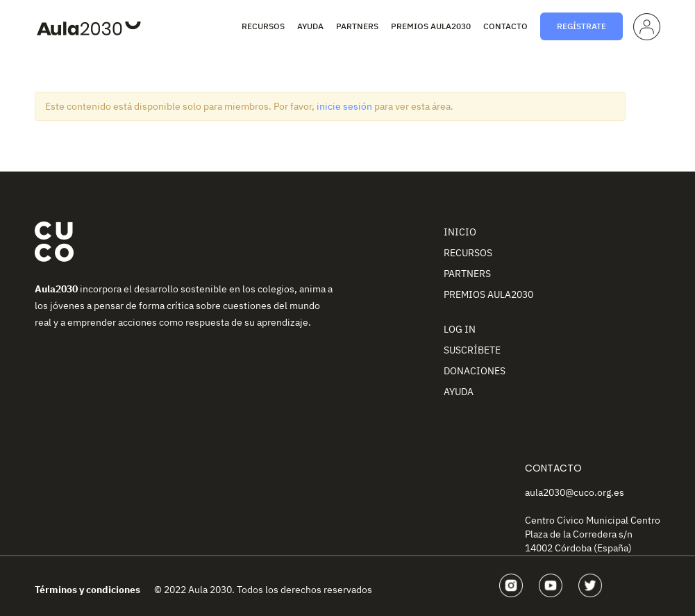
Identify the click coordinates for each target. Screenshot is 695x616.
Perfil (645, 24)
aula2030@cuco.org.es (575, 492)
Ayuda (310, 26)
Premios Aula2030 (431, 26)
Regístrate (581, 26)
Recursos (263, 26)
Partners (357, 26)
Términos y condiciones (87, 590)
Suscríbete (472, 350)
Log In (460, 329)
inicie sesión (344, 106)
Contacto (505, 26)
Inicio (460, 232)
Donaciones (475, 371)
